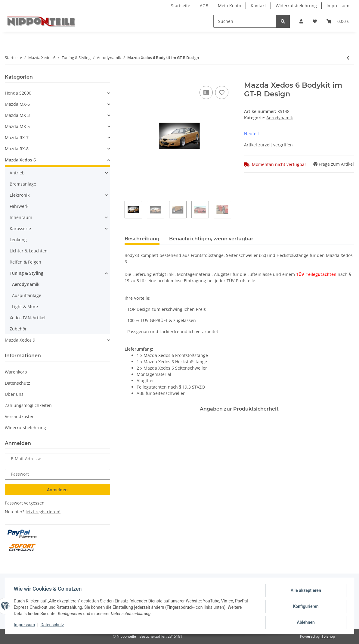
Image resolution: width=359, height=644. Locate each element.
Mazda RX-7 (17, 138)
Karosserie (20, 228)
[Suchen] (245, 21)
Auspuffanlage (27, 295)
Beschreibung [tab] (142, 239)
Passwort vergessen (25, 503)
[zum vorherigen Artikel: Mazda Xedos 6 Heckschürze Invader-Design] (348, 58)
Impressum (338, 6)
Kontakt (258, 6)
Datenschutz (17, 383)
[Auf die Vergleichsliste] (206, 92)
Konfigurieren (305, 607)
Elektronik (20, 195)
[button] (301, 21)
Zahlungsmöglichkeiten (28, 405)
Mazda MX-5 (17, 126)
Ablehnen (305, 623)
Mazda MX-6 (17, 104)
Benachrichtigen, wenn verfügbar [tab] (211, 239)
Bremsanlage (23, 184)
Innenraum (21, 217)
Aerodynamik (280, 118)
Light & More (25, 306)
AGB (204, 6)
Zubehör (18, 329)
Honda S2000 (18, 93)
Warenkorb (16, 372)
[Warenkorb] (338, 21)
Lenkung (18, 240)
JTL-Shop (328, 636)
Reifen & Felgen (25, 262)
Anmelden (57, 490)
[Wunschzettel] (315, 21)
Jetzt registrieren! (43, 512)
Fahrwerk (19, 206)
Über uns (14, 394)
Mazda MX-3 (17, 115)
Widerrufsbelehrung (296, 6)
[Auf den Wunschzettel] (222, 92)
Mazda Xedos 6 (20, 160)
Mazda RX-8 (17, 149)
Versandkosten (20, 416)
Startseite (181, 6)
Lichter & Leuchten (29, 251)
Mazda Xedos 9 (20, 340)
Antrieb (17, 173)
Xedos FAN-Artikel (28, 318)
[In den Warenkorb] (129, 78)
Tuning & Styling (26, 273)
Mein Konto (229, 6)
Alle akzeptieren (305, 591)
